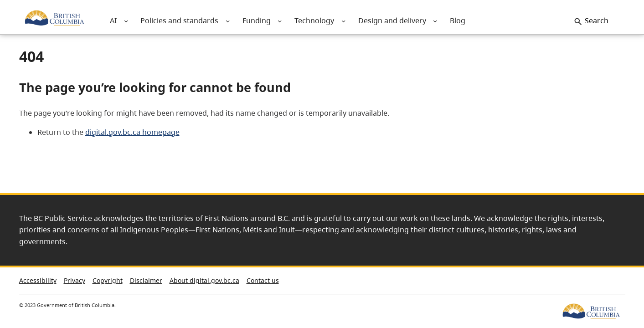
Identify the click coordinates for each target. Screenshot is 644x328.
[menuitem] (113, 20)
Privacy (75, 280)
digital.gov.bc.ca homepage (132, 132)
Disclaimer (146, 280)
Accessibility (38, 280)
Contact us (263, 280)
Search (597, 20)
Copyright (108, 280)
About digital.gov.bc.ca (204, 280)
